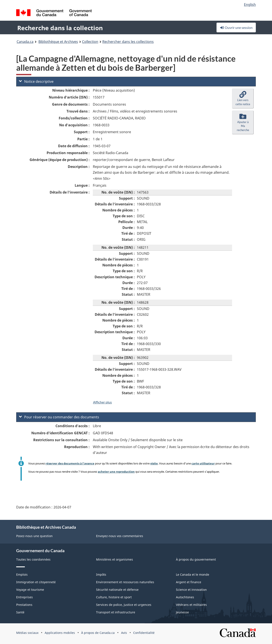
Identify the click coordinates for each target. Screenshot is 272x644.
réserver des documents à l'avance (70, 463)
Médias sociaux (27, 633)
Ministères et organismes (115, 559)
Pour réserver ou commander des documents (59, 417)
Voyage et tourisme (30, 590)
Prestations (24, 605)
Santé (20, 612)
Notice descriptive (36, 81)
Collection (90, 42)
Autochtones (185, 597)
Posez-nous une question (34, 536)
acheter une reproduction (116, 472)
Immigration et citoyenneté (36, 582)
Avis (124, 633)
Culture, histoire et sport (114, 597)
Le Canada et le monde (193, 574)
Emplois (22, 574)
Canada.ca (25, 42)
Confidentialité (144, 633)
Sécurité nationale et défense (117, 590)
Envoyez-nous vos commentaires (120, 536)
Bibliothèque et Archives (58, 42)
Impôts (101, 574)
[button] (243, 98)
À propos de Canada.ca (98, 633)
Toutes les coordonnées (33, 559)
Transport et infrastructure (116, 612)
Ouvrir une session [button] (236, 27)
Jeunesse (182, 612)
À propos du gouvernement (196, 559)
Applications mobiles (60, 633)
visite (154, 463)
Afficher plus (102, 402)
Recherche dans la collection (60, 28)
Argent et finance (189, 582)
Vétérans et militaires (191, 605)
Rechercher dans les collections (128, 42)
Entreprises (25, 597)
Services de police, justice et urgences (124, 605)
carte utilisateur (203, 463)
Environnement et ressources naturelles (125, 582)
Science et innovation (191, 590)
